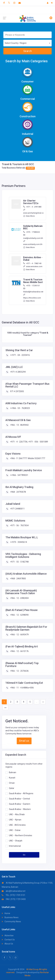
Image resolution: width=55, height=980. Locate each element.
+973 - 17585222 (32, 232)
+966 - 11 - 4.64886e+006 (22, 688)
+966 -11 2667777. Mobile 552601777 (27, 458)
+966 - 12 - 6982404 (19, 598)
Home (6, 913)
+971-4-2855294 (18, 372)
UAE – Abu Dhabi (17, 814)
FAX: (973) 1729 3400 (14, 899)
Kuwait (12, 778)
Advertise (8, 936)
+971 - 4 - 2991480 (32, 207)
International (15, 846)
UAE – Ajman (15, 820)
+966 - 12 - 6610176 (19, 651)
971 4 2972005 (17, 391)
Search (27, 51)
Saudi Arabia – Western (20, 809)
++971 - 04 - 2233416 (20, 355)
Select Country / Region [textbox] (16, 43)
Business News (10, 917)
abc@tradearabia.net (14, 891)
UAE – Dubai (15, 830)
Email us (24, 741)
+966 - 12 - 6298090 (19, 615)
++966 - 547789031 (19, 475)
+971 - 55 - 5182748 (19, 562)
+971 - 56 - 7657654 (19, 525)
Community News (11, 922)
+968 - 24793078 (18, 492)
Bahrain (13, 772)
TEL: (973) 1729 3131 (13, 895)
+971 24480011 (17, 509)
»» (5, 708)
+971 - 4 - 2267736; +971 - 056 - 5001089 (29, 442)
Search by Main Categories (26, 61)
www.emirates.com (33, 266)
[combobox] (27, 43)
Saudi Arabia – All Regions (21, 793)
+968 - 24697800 (18, 579)
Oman (12, 783)
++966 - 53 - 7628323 (20, 408)
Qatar (12, 788)
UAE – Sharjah (16, 841)
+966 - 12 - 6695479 (19, 635)
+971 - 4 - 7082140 (32, 263)
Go (24, 855)
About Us (7, 944)
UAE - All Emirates (17, 825)
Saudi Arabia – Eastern (20, 804)
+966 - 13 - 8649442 (19, 425)
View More (29, 216)
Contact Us (8, 940)
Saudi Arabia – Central (19, 799)
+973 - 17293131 (32, 286)
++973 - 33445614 (18, 542)
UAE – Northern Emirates (21, 835)
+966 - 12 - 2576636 (19, 671)
